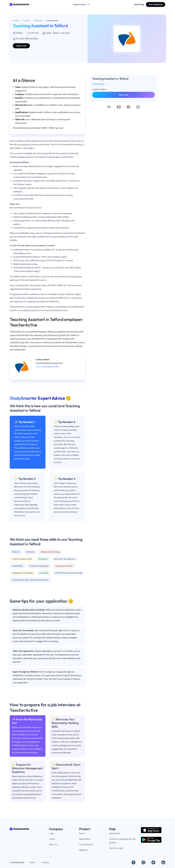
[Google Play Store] (151, 840)
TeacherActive (98, 84)
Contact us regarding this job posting (122, 841)
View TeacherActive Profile (47, 367)
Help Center (114, 833)
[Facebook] (133, 862)
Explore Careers (82, 4)
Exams (82, 833)
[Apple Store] (151, 830)
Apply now (21, 46)
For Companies (86, 844)
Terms (32, 862)
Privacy (46, 862)
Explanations (85, 839)
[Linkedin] (163, 862)
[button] (109, 107)
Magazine (83, 850)
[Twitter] (153, 862)
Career (52, 839)
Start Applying (156, 4)
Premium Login (116, 848)
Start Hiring (139, 4)
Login (52, 833)
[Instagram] (143, 862)
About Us (53, 844)
